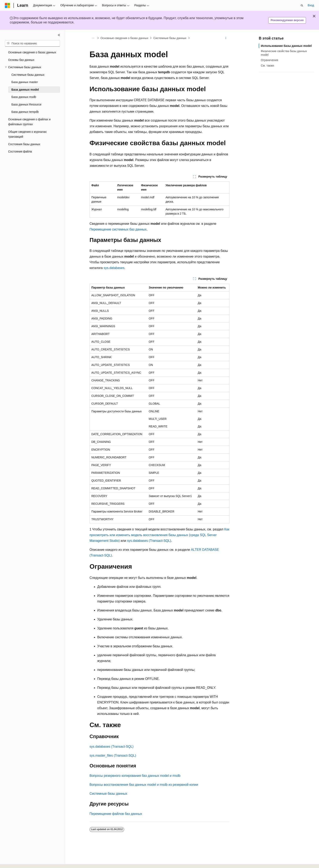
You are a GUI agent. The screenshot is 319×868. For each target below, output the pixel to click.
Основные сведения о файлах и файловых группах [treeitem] (29, 122)
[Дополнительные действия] (226, 38)
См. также (267, 66)
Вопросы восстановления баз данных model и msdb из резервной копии (144, 785)
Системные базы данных (170, 38)
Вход (311, 5)
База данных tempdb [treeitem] (25, 112)
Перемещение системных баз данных (118, 229)
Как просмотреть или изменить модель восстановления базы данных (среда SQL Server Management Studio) (159, 535)
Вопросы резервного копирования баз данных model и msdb (135, 776)
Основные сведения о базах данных (125, 38)
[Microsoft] (8, 5)
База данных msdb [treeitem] (24, 97)
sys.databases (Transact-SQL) (149, 541)
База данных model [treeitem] (25, 90)
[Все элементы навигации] (93, 38)
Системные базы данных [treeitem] (28, 75)
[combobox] (32, 44)
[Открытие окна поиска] (302, 5)
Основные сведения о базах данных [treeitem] (32, 52)
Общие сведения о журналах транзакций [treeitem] (27, 134)
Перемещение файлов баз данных (116, 814)
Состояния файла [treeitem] (20, 151)
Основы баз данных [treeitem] (21, 60)
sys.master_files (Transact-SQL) (113, 756)
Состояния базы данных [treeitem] (24, 144)
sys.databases (114, 268)
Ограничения (269, 60)
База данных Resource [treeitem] (26, 104)
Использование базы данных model (286, 46)
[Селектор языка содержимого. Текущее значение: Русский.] (15, 861)
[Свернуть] (59, 35)
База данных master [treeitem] (25, 82)
